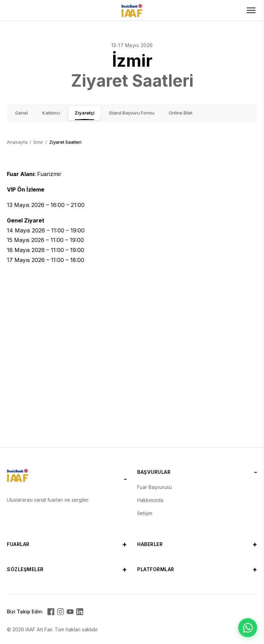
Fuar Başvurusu (155, 487)
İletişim (145, 513)
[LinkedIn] (80, 612)
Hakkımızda (150, 500)
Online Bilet (181, 113)
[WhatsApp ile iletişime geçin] (248, 628)
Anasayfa (17, 142)
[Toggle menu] (251, 10)
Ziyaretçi (85, 113)
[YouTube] (70, 612)
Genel (21, 113)
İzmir (38, 142)
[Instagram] (60, 612)
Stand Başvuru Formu (132, 113)
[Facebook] (51, 612)
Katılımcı (51, 113)
